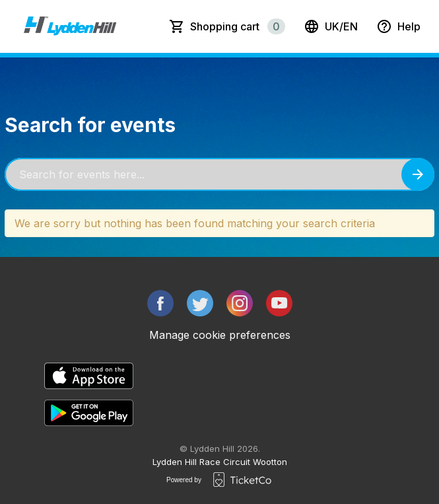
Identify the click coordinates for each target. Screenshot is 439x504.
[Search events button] (418, 174)
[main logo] (70, 26)
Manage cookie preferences (220, 335)
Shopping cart (238, 26)
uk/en (331, 26)
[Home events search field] (219, 174)
